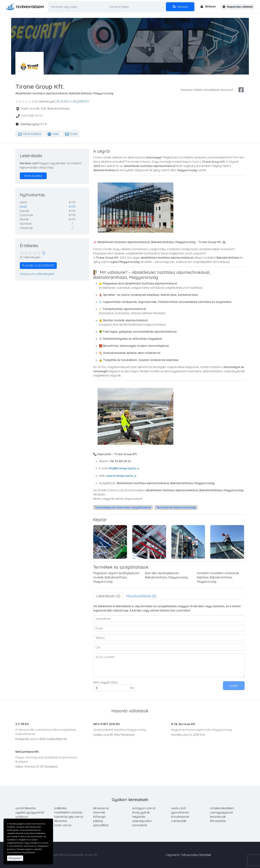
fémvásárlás (218, 821)
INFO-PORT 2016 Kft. (107, 724)
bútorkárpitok (180, 817)
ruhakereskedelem (222, 808)
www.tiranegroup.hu (121, 476)
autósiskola (140, 825)
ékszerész (61, 821)
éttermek (99, 812)
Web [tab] (53, 134)
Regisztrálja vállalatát (238, 7)
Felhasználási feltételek (196, 855)
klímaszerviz (101, 808)
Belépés (208, 6)
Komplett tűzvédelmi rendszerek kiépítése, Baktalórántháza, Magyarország (218, 577)
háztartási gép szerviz (69, 817)
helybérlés (139, 817)
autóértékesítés (26, 808)
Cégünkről (172, 855)
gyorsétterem (180, 812)
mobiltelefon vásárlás (68, 812)
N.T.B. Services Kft (183, 724)
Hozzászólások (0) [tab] (141, 596)
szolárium (22, 817)
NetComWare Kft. (27, 752)
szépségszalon (142, 821)
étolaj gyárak (141, 812)
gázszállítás (101, 825)
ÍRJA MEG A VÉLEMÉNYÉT (73, 101)
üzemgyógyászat (221, 812)
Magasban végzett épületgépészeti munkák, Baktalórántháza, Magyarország (116, 577)
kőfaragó (99, 817)
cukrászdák (179, 821)
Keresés (180, 7)
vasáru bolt (178, 808)
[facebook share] (241, 90)
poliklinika (60, 808)
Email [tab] (71, 134)
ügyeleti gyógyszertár (30, 812)
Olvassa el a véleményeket (37, 274)
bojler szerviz (63, 825)
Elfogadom (15, 858)
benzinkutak (218, 817)
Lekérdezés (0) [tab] (108, 596)
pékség (98, 821)
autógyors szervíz (144, 808)
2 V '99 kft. (22, 724)
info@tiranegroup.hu (124, 468)
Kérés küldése (29, 134)
